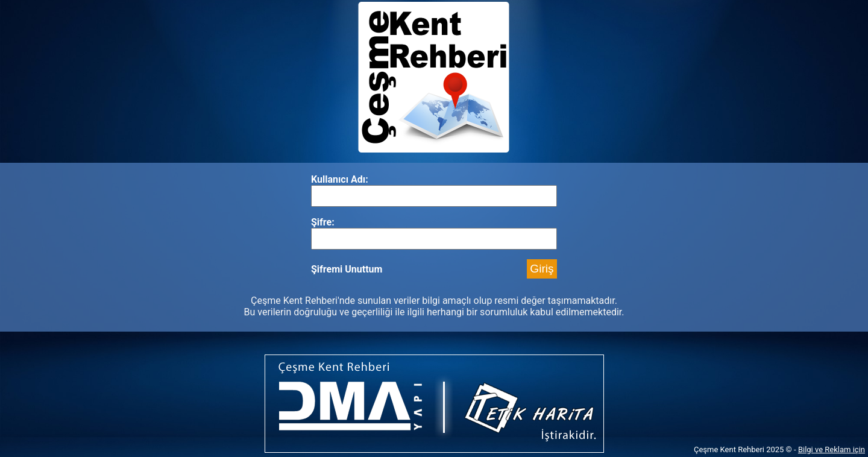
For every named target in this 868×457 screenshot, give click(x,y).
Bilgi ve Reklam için (832, 449)
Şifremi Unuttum (347, 269)
